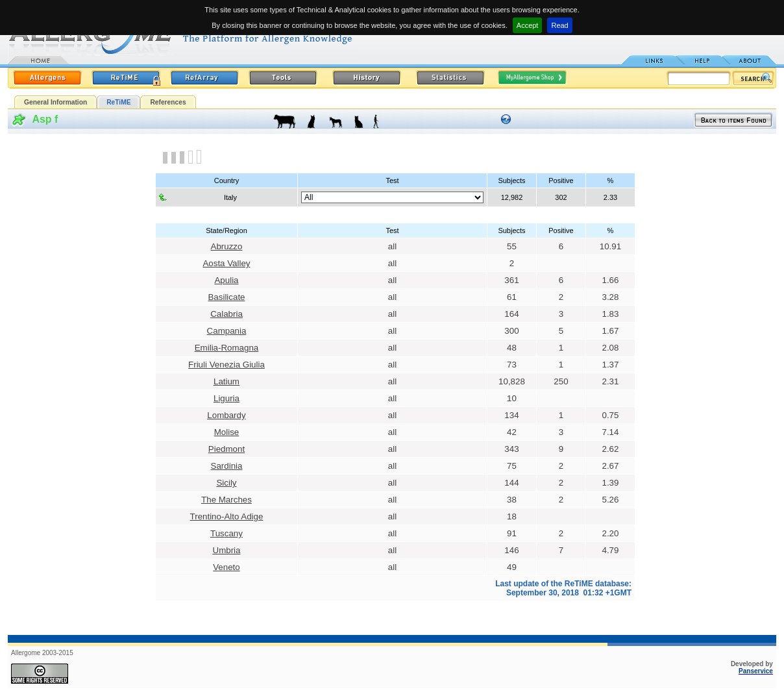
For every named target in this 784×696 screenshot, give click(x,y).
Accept (528, 25)
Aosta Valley (226, 263)
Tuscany (227, 533)
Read (559, 25)
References (168, 102)
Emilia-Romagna (227, 348)
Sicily (226, 483)
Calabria (227, 314)
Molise (227, 432)
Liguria (227, 398)
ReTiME (118, 102)
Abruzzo (227, 246)
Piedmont (227, 449)
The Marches (227, 500)
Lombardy (226, 415)
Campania (227, 331)
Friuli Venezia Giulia (227, 365)
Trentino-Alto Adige (227, 516)
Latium (227, 381)
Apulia (226, 280)
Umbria (227, 550)
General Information (55, 102)
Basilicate (226, 297)
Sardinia (227, 466)
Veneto (227, 567)
